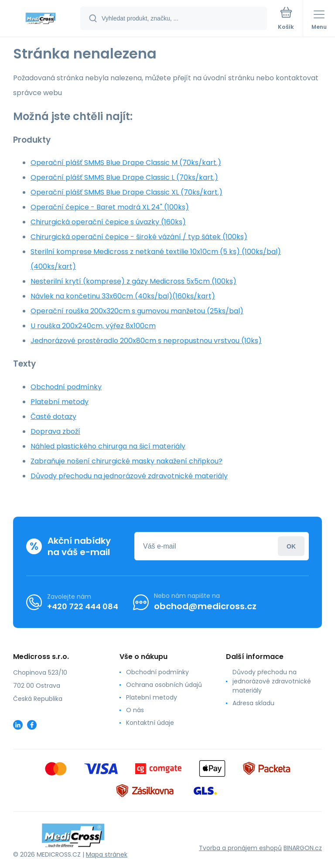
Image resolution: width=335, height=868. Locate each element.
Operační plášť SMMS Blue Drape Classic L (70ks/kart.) (124, 177)
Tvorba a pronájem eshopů (240, 848)
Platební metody (60, 402)
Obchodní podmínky (66, 387)
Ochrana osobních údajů (164, 685)
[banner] (41, 19)
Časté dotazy (53, 417)
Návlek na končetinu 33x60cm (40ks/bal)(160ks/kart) (123, 296)
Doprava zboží (55, 431)
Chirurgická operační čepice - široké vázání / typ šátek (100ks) (139, 237)
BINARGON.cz (303, 848)
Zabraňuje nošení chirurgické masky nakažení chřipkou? (126, 461)
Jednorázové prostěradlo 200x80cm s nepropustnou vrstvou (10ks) (146, 341)
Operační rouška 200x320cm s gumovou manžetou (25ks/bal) (137, 311)
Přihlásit (291, 546)
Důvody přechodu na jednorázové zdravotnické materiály (129, 476)
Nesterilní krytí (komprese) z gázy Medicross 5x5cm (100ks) (133, 281)
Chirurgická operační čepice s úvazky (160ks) (108, 222)
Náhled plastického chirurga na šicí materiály (108, 446)
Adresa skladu (253, 703)
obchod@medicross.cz (205, 606)
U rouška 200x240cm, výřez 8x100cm (93, 326)
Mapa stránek (107, 854)
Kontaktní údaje (150, 723)
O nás (135, 710)
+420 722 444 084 (83, 606)
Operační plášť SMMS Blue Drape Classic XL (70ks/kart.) (126, 192)
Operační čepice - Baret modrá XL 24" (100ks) (110, 207)
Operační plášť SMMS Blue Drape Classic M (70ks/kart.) (126, 163)
